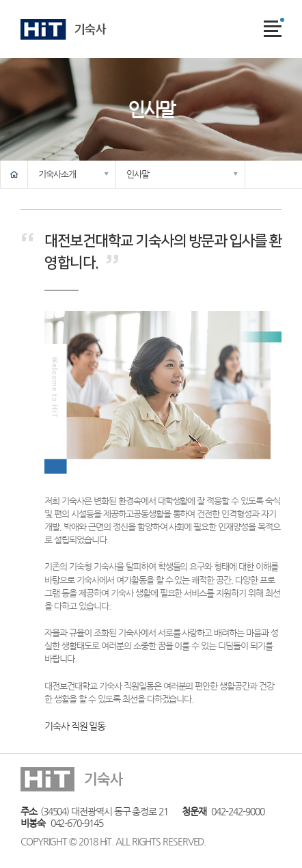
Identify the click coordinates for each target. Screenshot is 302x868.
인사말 (138, 174)
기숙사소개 (57, 174)
